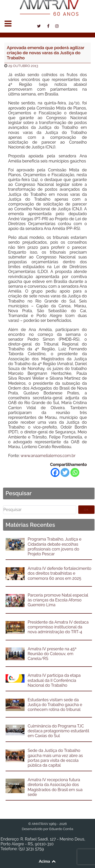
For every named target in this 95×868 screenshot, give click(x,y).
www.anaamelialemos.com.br (48, 456)
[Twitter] (65, 472)
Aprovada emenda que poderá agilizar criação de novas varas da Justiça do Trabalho (46, 53)
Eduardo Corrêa (61, 829)
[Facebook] (55, 472)
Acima (48, 861)
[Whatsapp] (75, 472)
